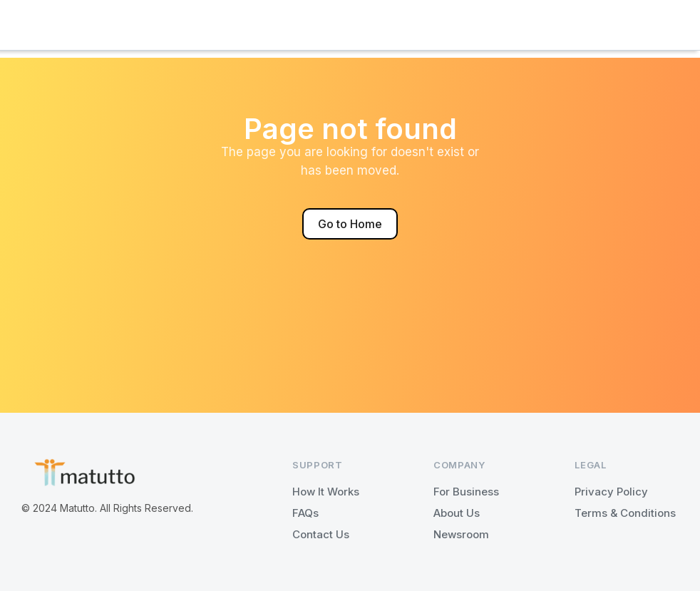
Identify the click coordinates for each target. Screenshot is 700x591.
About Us (457, 513)
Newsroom (461, 534)
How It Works (326, 492)
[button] (350, 25)
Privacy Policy (611, 492)
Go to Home (350, 224)
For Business (466, 492)
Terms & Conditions (625, 513)
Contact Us (321, 534)
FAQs (305, 513)
